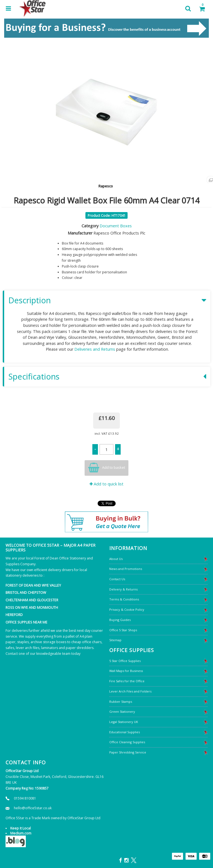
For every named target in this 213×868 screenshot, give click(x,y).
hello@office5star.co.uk (33, 808)
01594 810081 (25, 798)
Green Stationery (122, 712)
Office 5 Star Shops (123, 630)
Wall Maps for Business (126, 671)
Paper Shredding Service (128, 752)
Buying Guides (120, 620)
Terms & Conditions (124, 599)
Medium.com (21, 833)
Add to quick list (106, 484)
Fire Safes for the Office (127, 681)
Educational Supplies (125, 732)
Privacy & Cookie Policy (127, 609)
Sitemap (115, 640)
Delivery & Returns (123, 589)
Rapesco (106, 186)
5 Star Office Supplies (125, 661)
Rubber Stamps (121, 702)
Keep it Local (21, 828)
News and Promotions (126, 569)
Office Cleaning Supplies (127, 742)
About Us (116, 559)
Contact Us (117, 579)
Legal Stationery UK (124, 722)
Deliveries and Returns (95, 349)
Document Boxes (116, 226)
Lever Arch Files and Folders (130, 691)
